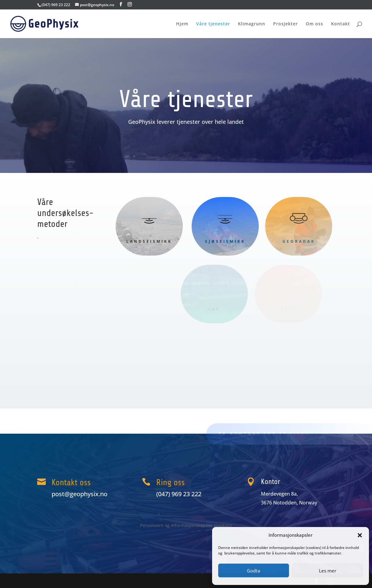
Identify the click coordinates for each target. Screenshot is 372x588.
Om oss (314, 24)
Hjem (182, 24)
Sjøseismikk (220, 241)
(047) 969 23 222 (56, 5)
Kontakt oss (71, 482)
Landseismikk (149, 241)
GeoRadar (293, 241)
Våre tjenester (213, 24)
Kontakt (341, 24)
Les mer (328, 571)
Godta (254, 571)
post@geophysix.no (79, 494)
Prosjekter (285, 24)
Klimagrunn (252, 24)
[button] (360, 535)
